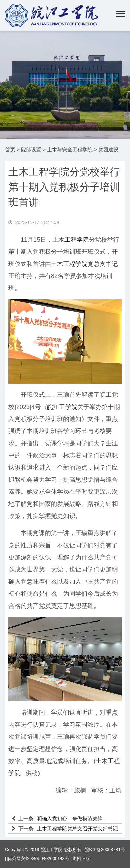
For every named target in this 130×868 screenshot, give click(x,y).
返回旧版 (81, 858)
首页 (10, 150)
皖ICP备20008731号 (105, 850)
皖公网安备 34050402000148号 (38, 858)
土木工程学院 (71, 240)
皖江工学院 (62, 407)
